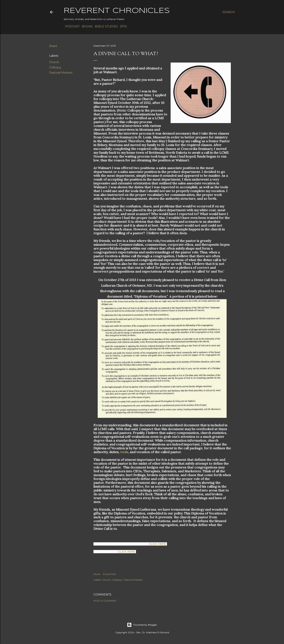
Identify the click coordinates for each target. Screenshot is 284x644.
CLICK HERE (158, 544)
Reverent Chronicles (117, 11)
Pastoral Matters (61, 73)
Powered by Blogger (142, 625)
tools (124, 452)
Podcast (71, 26)
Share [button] (53, 46)
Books (86, 26)
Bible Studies (105, 26)
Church (54, 62)
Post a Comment (105, 601)
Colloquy (55, 67)
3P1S (122, 26)
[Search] (229, 12)
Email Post (109, 574)
